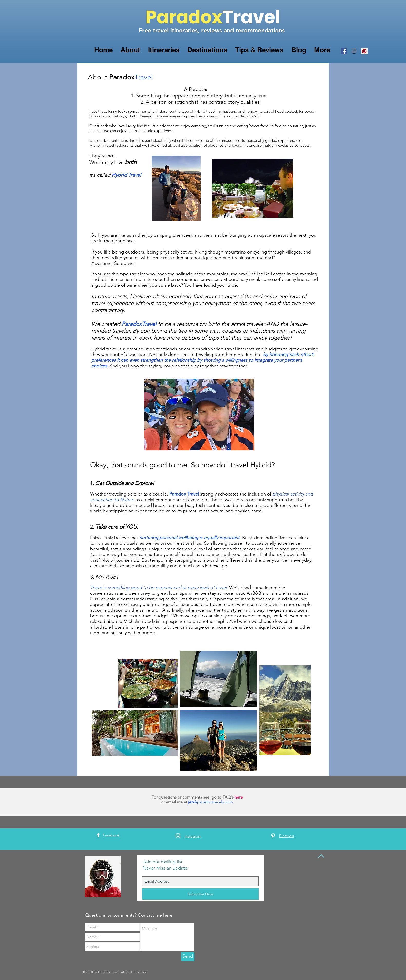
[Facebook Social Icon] (344, 51)
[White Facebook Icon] (98, 835)
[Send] (188, 957)
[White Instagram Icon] (178, 836)
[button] (130, 50)
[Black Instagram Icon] (354, 51)
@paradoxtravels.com (213, 802)
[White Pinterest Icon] (273, 836)
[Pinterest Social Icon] (364, 51)
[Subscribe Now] (200, 894)
